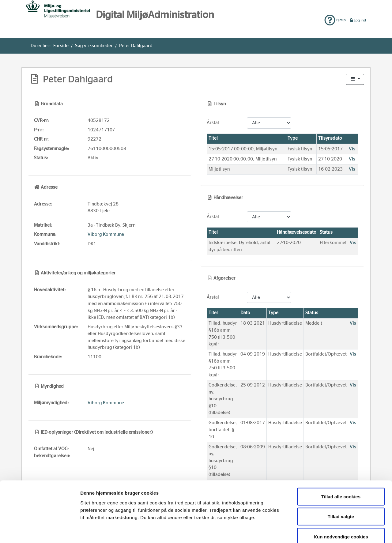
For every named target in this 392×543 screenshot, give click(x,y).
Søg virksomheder (94, 46)
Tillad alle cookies (341, 463)
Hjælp (335, 20)
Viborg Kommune (106, 234)
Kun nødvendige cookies (341, 503)
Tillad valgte (341, 483)
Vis (352, 149)
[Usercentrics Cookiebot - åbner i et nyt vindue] (40, 531)
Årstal (213, 123)
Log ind (358, 20)
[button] (355, 79)
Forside (61, 46)
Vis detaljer (317, 531)
